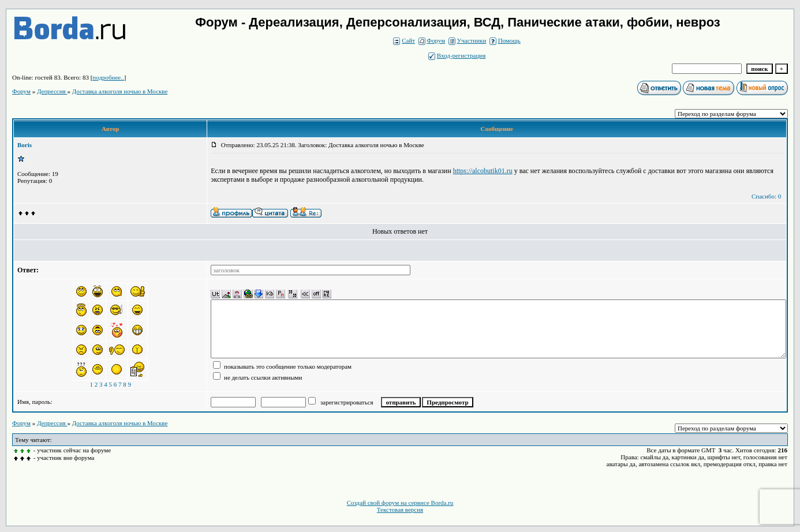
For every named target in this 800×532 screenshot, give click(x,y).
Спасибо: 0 (766, 196)
